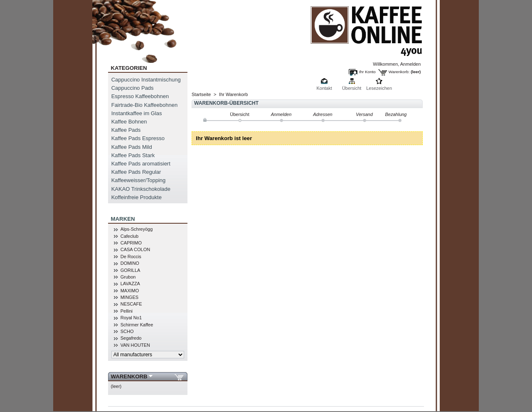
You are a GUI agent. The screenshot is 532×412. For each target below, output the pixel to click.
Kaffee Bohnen (129, 122)
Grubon (128, 277)
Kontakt (324, 88)
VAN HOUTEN (135, 345)
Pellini (127, 311)
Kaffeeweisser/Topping (139, 180)
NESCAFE (131, 304)
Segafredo (131, 338)
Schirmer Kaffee (137, 325)
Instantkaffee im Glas (137, 113)
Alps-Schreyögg (137, 229)
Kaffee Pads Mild (132, 147)
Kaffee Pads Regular (136, 172)
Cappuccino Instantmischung (146, 80)
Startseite (201, 94)
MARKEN (123, 219)
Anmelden (411, 64)
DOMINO (130, 263)
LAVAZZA (130, 284)
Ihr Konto (367, 72)
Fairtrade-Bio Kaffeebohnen (144, 105)
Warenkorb (129, 376)
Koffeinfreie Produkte (137, 197)
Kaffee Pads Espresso (138, 138)
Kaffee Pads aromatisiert (141, 164)
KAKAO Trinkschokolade (141, 189)
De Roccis (131, 257)
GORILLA (131, 270)
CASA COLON (135, 249)
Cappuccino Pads (133, 88)
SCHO (127, 331)
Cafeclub (129, 236)
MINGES (129, 297)
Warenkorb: (399, 72)
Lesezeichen (379, 88)
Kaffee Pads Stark (133, 155)
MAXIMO (130, 291)
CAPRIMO (131, 243)
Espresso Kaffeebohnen (140, 96)
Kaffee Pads (126, 130)
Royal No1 (131, 318)
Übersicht (352, 88)
